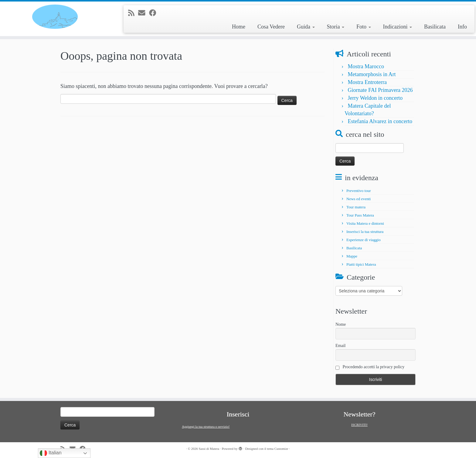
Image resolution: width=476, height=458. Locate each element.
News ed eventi (359, 199)
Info (462, 27)
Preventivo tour (359, 191)
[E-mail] (144, 13)
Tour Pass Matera (360, 215)
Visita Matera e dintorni (365, 223)
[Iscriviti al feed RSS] (133, 13)
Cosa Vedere (271, 27)
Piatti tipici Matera (361, 264)
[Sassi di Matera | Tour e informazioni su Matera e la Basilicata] (55, 17)
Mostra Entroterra (367, 82)
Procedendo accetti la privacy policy (370, 367)
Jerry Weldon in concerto (375, 98)
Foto (364, 27)
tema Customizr (278, 449)
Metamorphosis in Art (372, 74)
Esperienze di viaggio (364, 240)
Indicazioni (398, 27)
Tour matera (356, 207)
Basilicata (435, 27)
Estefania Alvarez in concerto (380, 121)
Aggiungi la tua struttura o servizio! (206, 426)
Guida (306, 27)
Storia (336, 27)
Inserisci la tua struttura (365, 232)
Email (340, 346)
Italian (51, 453)
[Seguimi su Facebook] (155, 13)
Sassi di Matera (209, 449)
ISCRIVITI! (359, 425)
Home (239, 27)
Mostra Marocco (366, 66)
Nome (341, 324)
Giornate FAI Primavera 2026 (380, 90)
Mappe (352, 256)
